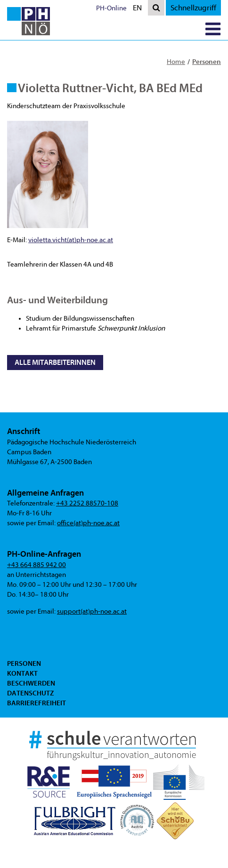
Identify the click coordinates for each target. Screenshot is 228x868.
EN (139, 9)
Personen (207, 62)
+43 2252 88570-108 (87, 503)
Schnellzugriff (193, 8)
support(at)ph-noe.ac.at (92, 612)
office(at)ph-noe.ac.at (88, 523)
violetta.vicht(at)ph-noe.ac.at (71, 240)
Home (176, 62)
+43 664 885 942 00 (37, 565)
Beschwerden (31, 683)
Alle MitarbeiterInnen (55, 363)
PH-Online (111, 8)
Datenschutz (30, 693)
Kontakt (22, 673)
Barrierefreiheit (37, 703)
